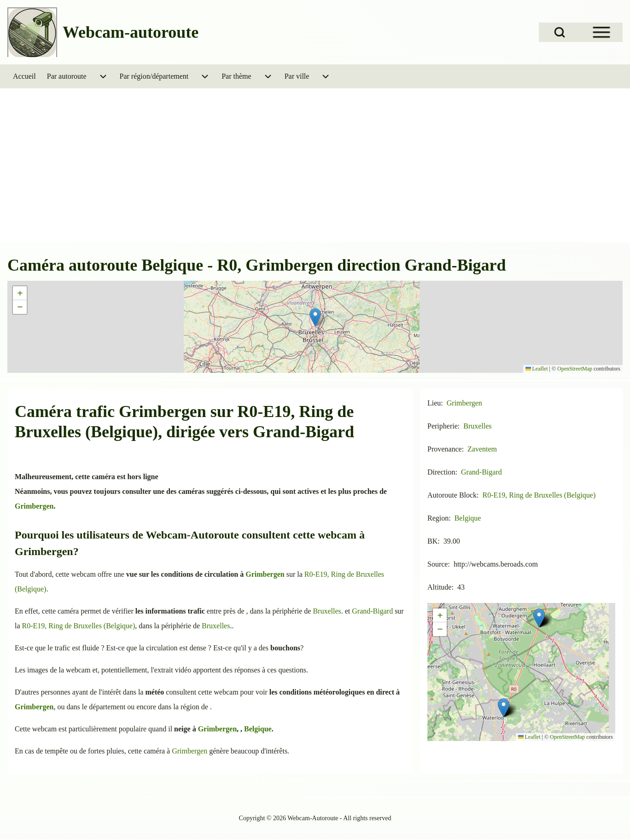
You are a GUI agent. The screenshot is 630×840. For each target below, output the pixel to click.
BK (432, 541)
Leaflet (537, 369)
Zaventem (482, 449)
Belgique (258, 729)
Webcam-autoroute (131, 32)
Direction (441, 472)
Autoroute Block (452, 495)
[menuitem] (24, 76)
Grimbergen (163, 411)
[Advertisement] (315, 172)
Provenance (445, 449)
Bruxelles (327, 611)
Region (438, 518)
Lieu (434, 403)
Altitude (439, 587)
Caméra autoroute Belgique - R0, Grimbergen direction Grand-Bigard (257, 265)
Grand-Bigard (303, 432)
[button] (315, 317)
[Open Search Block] (560, 32)
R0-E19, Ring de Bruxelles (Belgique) (79, 626)
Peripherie (443, 426)
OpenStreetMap (575, 369)
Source (437, 564)
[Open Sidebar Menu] (601, 32)
